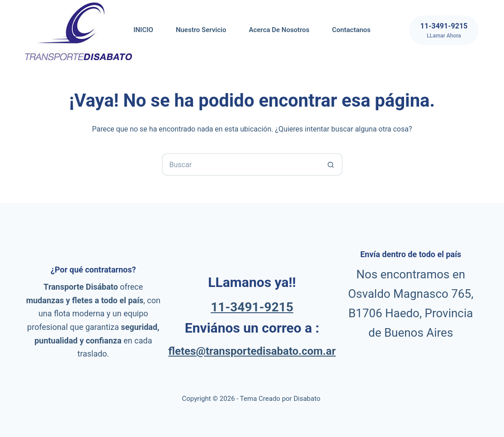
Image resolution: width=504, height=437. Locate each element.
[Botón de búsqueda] (331, 164)
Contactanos (351, 30)
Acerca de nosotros (279, 30)
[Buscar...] (241, 164)
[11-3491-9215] (444, 30)
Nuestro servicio (201, 30)
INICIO (143, 30)
